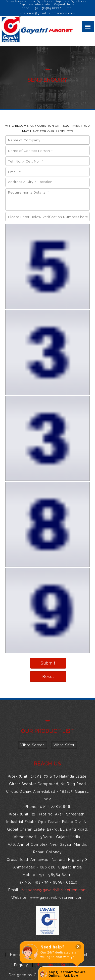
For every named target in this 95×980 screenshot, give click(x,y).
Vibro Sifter (64, 745)
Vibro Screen (33, 745)
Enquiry (21, 965)
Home (16, 955)
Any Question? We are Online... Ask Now (67, 974)
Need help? (53, 947)
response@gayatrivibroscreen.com (48, 13)
